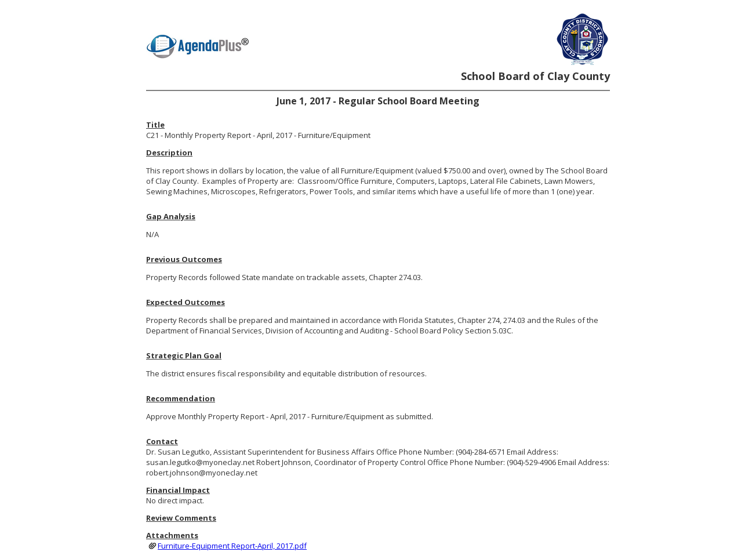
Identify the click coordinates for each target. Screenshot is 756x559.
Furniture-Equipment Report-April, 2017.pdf (232, 546)
